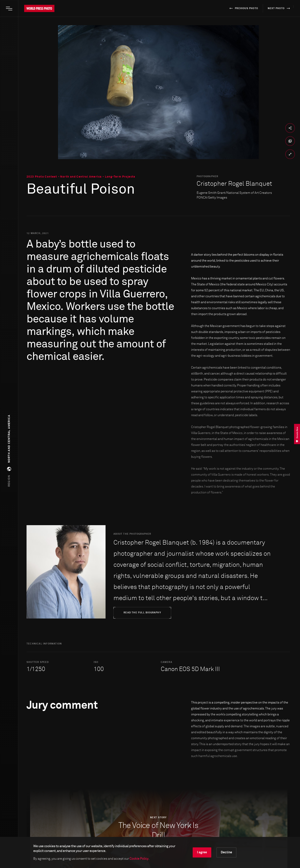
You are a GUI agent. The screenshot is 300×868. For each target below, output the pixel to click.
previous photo (243, 8)
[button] (9, 451)
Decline (226, 852)
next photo (280, 8)
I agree (202, 852)
